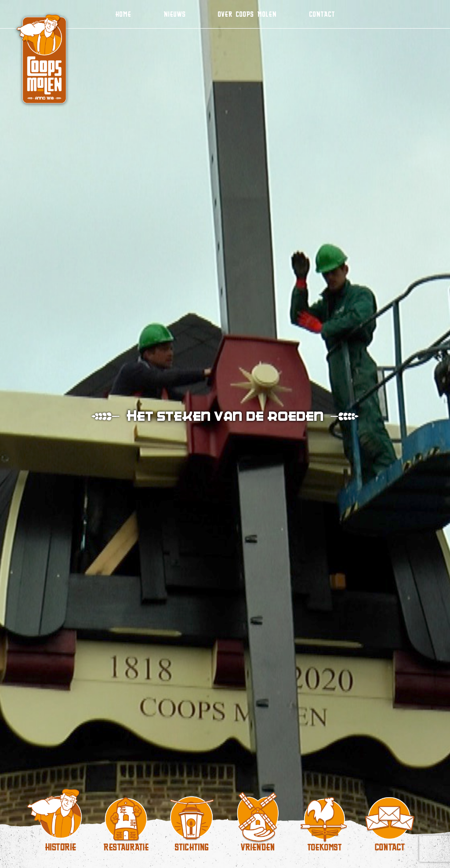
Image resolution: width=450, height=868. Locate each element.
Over (247, 14)
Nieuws (174, 14)
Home (123, 14)
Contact (322, 14)
